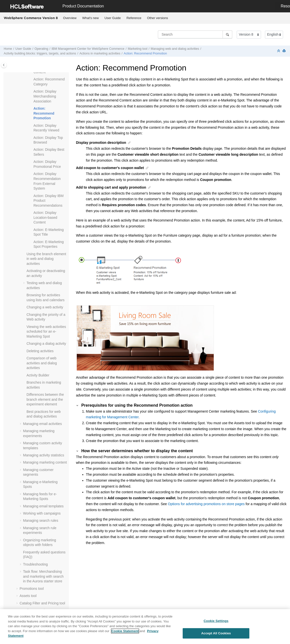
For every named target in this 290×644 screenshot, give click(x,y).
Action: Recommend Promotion (145, 53)
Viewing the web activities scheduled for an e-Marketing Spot (46, 332)
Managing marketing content (45, 462)
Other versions (158, 18)
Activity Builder (38, 375)
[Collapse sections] (279, 51)
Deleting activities (40, 351)
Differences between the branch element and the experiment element (45, 399)
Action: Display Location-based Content (45, 217)
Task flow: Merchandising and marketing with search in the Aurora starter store (43, 576)
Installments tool (32, 610)
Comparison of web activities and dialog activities (42, 363)
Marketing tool (137, 49)
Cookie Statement (125, 633)
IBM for (88, 49)
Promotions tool (32, 589)
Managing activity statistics (44, 455)
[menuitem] (70, 18)
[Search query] (195, 34)
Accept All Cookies (216, 635)
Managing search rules (41, 520)
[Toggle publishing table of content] (4, 65)
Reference (134, 18)
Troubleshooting (35, 564)
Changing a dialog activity (46, 344)
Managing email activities (42, 424)
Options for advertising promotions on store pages (206, 504)
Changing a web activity (45, 307)
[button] (31, 79)
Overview (70, 18)
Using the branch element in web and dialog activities (46, 259)
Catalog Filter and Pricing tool (42, 603)
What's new (91, 18)
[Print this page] (285, 51)
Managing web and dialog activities (175, 49)
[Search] (227, 34)
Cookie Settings (216, 623)
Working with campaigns (42, 513)
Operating (41, 49)
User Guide (113, 18)
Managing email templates (43, 506)
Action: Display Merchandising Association (45, 96)
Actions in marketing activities (100, 53)
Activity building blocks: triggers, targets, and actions (40, 53)
